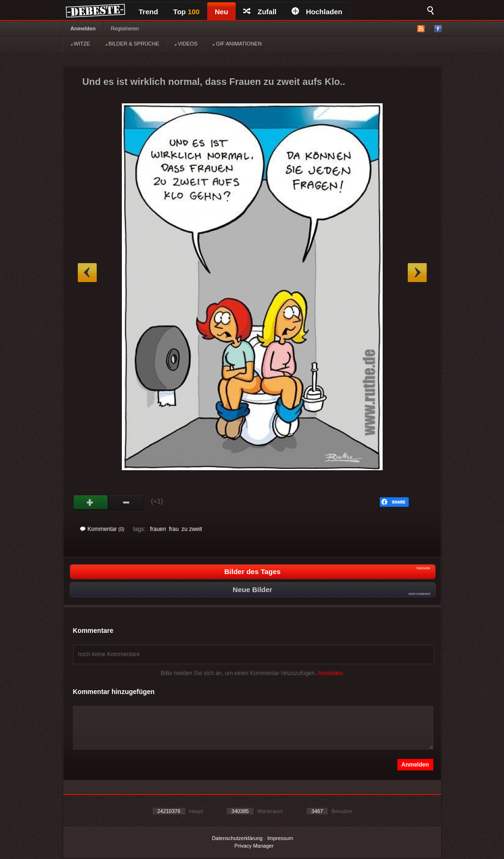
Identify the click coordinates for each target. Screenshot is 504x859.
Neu (221, 12)
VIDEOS (186, 44)
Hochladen (317, 12)
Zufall (260, 12)
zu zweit (192, 529)
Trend (149, 12)
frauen (158, 529)
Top (186, 12)
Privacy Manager (254, 846)
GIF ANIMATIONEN (237, 44)
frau (174, 529)
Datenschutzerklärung (237, 838)
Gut (91, 503)
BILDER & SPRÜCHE (132, 44)
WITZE (80, 44)
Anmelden (83, 28)
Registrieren (125, 28)
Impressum (280, 838)
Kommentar (102, 529)
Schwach (126, 503)
